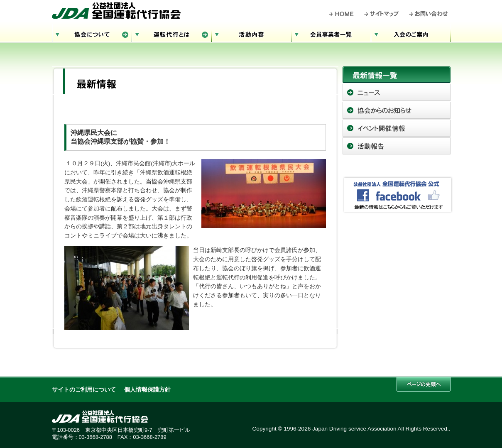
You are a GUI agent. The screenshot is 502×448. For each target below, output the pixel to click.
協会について (92, 33)
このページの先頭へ (424, 384)
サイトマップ (382, 14)
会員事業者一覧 (331, 33)
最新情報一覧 (397, 75)
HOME (342, 14)
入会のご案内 (411, 33)
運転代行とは (171, 33)
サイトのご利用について (84, 390)
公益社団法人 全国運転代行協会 (116, 10)
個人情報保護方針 (147, 390)
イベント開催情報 (397, 128)
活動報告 (397, 146)
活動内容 (251, 33)
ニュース (397, 92)
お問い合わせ (429, 14)
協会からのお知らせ (397, 110)
